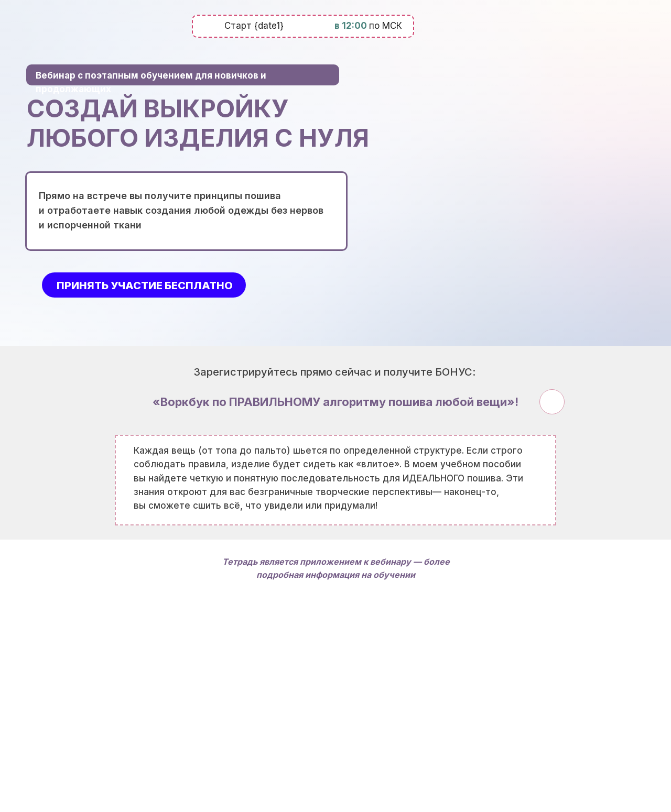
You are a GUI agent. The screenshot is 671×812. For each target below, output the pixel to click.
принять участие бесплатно (145, 286)
